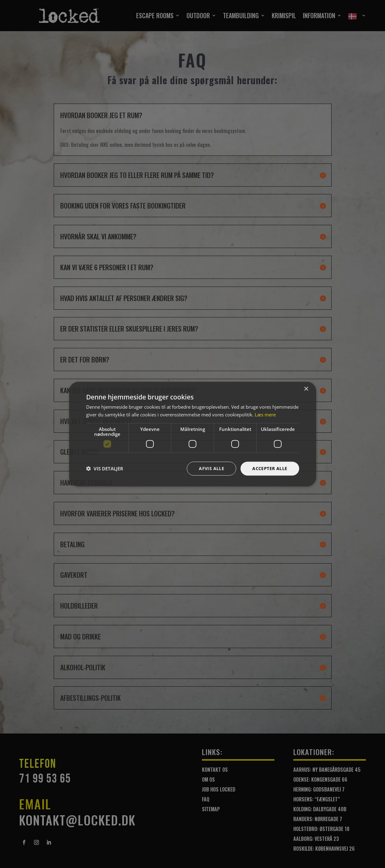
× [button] (306, 389)
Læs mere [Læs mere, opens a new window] (265, 415)
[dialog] (193, 434)
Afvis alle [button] (211, 468)
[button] (105, 469)
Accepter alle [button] (270, 468)
